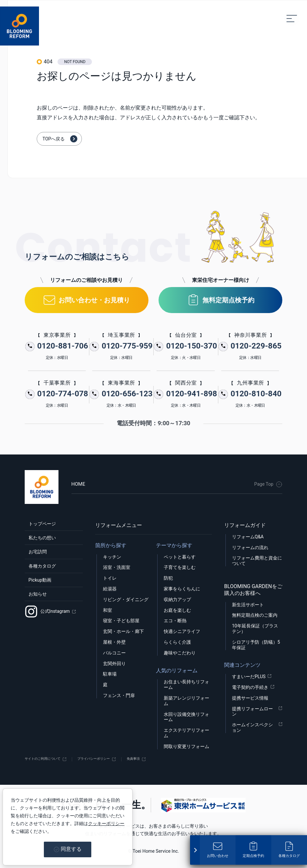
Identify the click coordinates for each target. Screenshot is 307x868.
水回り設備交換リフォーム (186, 716)
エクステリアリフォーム (186, 732)
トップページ (40, 525)
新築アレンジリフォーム (186, 700)
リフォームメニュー (119, 525)
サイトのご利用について (50, 759)
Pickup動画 (38, 594)
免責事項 (163, 759)
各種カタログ (40, 577)
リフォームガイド (245, 525)
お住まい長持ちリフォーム (186, 684)
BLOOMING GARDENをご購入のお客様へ (253, 589)
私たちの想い (40, 542)
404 (48, 62)
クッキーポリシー (106, 823)
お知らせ (35, 612)
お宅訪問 (35, 560)
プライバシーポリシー (114, 759)
